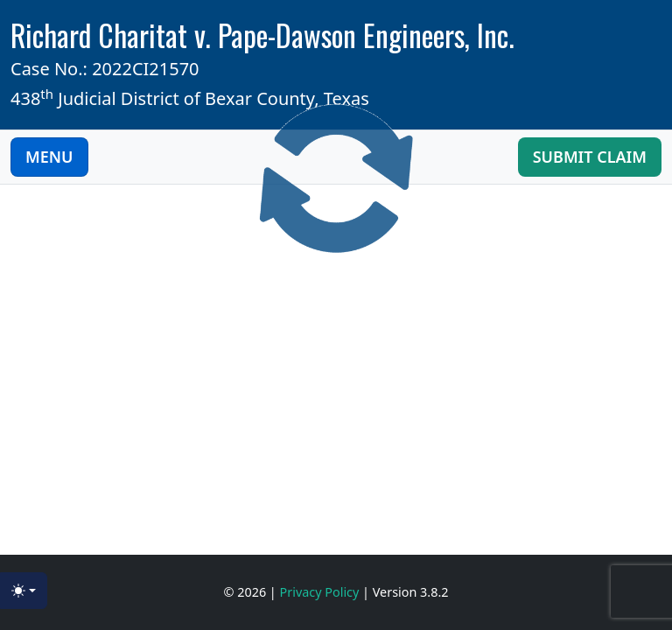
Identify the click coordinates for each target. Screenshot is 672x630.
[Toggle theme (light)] (24, 591)
